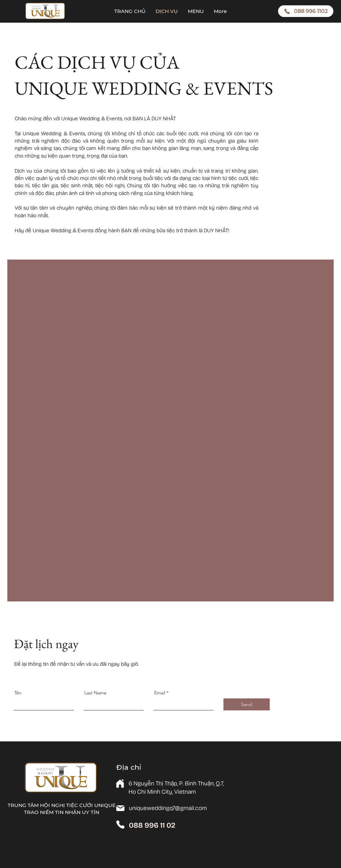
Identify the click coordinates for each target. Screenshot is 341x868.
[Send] (247, 704)
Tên (18, 693)
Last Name (95, 693)
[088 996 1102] (306, 11)
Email (160, 693)
